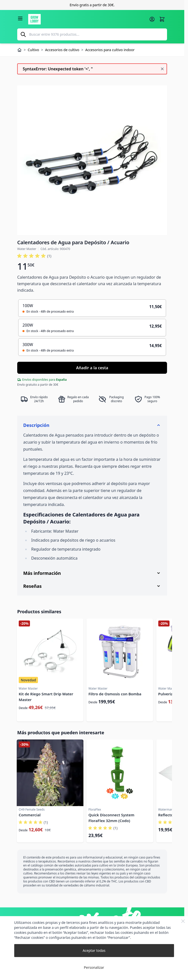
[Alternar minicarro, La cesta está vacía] (162, 19)
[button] (34, 256)
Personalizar (94, 967)
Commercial (30, 815)
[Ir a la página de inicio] (87, 19)
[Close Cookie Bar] (183, 921)
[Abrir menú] (20, 18)
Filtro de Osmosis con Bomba (115, 694)
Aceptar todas (94, 950)
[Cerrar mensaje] (162, 69)
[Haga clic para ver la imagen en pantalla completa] (92, 160)
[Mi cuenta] (152, 19)
